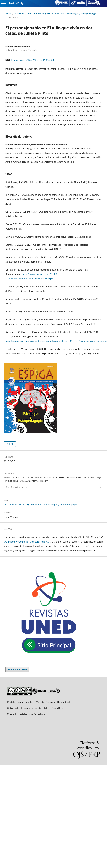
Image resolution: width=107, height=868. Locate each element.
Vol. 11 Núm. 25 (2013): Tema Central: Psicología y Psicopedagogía (62, 14)
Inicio (8, 14)
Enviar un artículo (17, 669)
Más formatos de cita (17, 487)
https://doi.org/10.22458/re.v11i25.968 (32, 60)
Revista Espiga (17, 3)
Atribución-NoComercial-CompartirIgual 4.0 (27, 542)
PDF (11, 444)
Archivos (19, 14)
